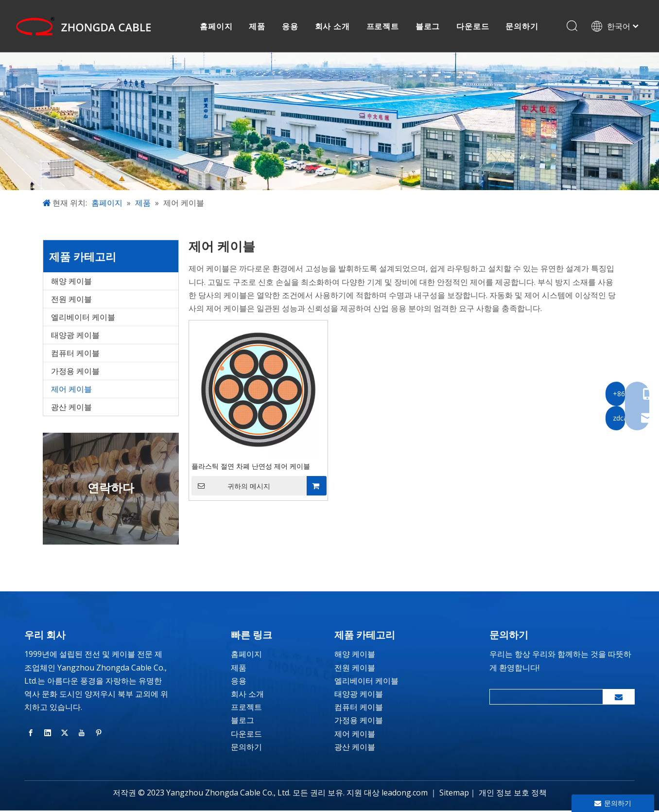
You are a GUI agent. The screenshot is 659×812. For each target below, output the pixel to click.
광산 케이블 (71, 408)
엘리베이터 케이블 (83, 318)
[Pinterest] (99, 734)
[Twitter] (65, 734)
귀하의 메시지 (231, 487)
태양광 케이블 (75, 336)
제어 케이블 (71, 390)
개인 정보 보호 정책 (513, 794)
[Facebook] (31, 734)
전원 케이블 (71, 300)
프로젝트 (383, 27)
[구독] (619, 698)
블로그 (428, 27)
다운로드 (474, 27)
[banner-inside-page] (329, 123)
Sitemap (454, 794)
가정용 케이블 (75, 372)
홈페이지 (217, 27)
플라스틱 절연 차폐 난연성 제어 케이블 (251, 468)
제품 (258, 27)
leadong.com (405, 794)
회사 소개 (333, 27)
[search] (544, 698)
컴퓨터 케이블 (75, 354)
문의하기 (523, 27)
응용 (291, 27)
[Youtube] (82, 734)
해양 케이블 (71, 282)
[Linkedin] (48, 734)
